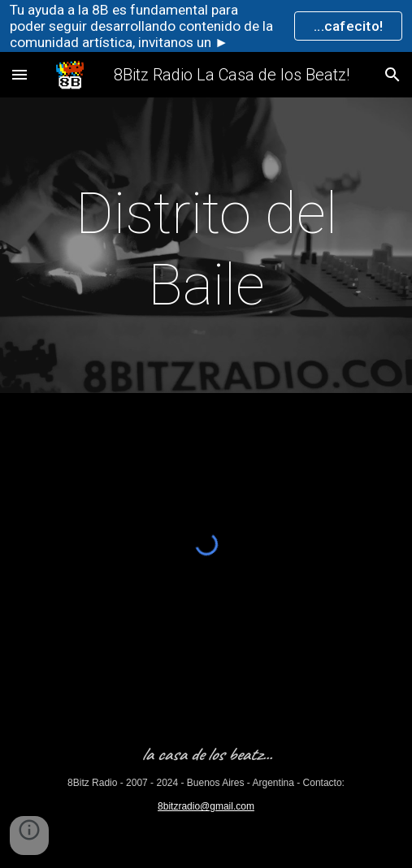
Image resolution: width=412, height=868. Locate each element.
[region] (206, 26)
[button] (20, 74)
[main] (206, 250)
